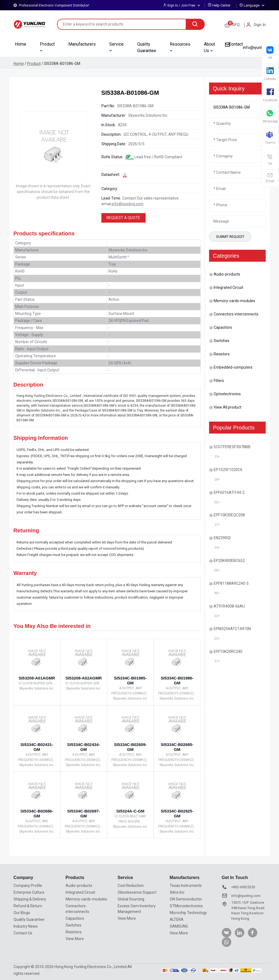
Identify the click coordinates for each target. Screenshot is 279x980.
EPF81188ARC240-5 (231, 583)
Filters (217, 381)
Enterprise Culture (29, 892)
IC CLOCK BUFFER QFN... (37, 683)
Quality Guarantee (147, 47)
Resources (180, 47)
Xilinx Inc (177, 892)
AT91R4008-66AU (229, 606)
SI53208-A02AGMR (84, 678)
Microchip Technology (188, 913)
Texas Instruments (186, 886)
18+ (217, 479)
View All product (225, 407)
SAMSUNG (179, 926)
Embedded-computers (231, 368)
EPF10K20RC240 (228, 652)
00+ (217, 570)
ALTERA (177, 919)
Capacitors (221, 328)
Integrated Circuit (226, 288)
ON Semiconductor (186, 899)
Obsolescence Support (137, 892)
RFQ (232, 25)
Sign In (256, 25)
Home (21, 44)
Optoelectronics (225, 394)
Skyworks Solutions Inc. (37, 688)
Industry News (26, 926)
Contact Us (23, 933)
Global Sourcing (131, 899)
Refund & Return (28, 906)
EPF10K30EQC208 (229, 515)
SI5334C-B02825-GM (177, 813)
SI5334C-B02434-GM (84, 747)
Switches (219, 341)
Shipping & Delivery (30, 899)
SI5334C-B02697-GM (84, 813)
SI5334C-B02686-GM (37, 813)
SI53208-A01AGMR (37, 678)
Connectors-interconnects (234, 314)
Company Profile (28, 886)
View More (75, 939)
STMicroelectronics (186, 906)
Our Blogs (22, 913)
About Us (209, 47)
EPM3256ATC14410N (232, 629)
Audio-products (225, 274)
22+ (217, 616)
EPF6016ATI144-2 (229, 492)
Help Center (221, 5)
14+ (217, 548)
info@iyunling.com (259, 48)
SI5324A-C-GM (130, 811)
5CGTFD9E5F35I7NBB (232, 447)
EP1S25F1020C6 (228, 470)
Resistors (219, 354)
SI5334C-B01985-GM (130, 680)
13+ (217, 457)
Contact (236, 44)
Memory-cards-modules (232, 301)
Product (47, 47)
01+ (217, 502)
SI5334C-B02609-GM (130, 747)
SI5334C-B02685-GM (177, 747)
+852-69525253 (243, 887)
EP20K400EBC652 (229, 561)
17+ (217, 525)
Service (116, 47)
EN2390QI (222, 538)
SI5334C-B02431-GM (37, 747)
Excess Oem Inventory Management (137, 909)
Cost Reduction (131, 886)
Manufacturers (82, 44)
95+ (217, 593)
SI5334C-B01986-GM (177, 680)
